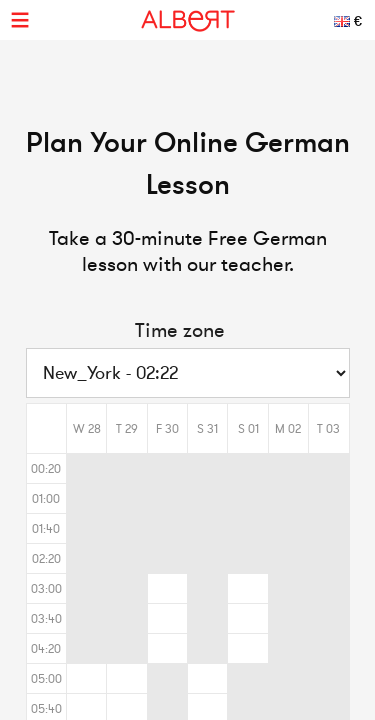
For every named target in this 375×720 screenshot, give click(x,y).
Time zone (180, 330)
